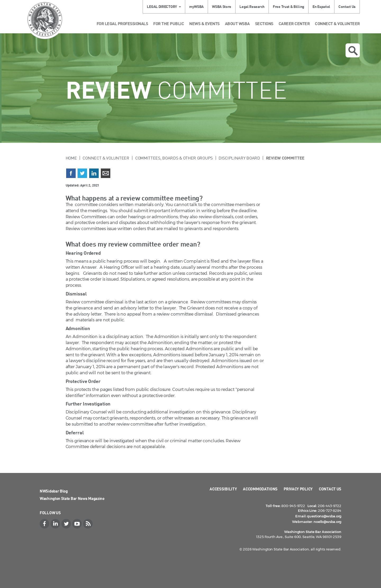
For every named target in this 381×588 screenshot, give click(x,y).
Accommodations (260, 489)
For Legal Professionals (122, 23)
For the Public (169, 23)
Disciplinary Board (239, 158)
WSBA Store (222, 6)
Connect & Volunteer (337, 23)
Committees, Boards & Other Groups (174, 158)
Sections (264, 23)
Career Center (294, 23)
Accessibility (223, 489)
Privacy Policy (298, 489)
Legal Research (252, 6)
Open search (353, 51)
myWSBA (196, 6)
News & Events (204, 23)
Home (71, 158)
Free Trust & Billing (289, 6)
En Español (321, 6)
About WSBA (237, 23)
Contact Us (347, 6)
